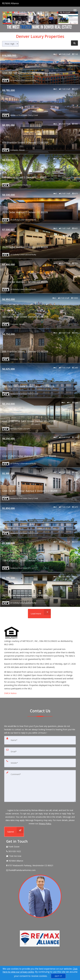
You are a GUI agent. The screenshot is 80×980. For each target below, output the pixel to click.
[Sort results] (10, 44)
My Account (64, 12)
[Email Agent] (40, 870)
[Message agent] (40, 856)
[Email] (40, 752)
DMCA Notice (10, 693)
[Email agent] (14, 12)
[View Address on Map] (40, 866)
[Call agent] (19, 3)
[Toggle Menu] (75, 10)
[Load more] (39, 614)
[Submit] (14, 832)
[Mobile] (40, 763)
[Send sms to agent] (8, 12)
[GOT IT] (58, 976)
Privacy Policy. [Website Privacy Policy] (45, 824)
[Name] (40, 740)
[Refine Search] (74, 43)
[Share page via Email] (19, 12)
